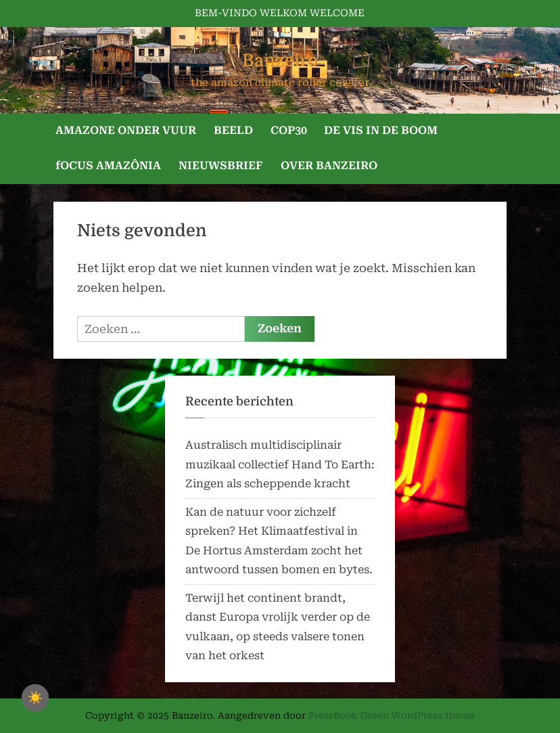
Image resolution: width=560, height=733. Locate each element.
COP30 (289, 130)
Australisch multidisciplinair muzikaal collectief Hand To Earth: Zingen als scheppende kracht (280, 464)
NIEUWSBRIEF (221, 165)
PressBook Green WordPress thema (392, 715)
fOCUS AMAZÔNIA (108, 165)
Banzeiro (280, 61)
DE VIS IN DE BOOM (381, 130)
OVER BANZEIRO (329, 165)
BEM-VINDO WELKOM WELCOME (280, 13)
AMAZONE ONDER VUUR (126, 130)
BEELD (233, 130)
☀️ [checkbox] (35, 698)
